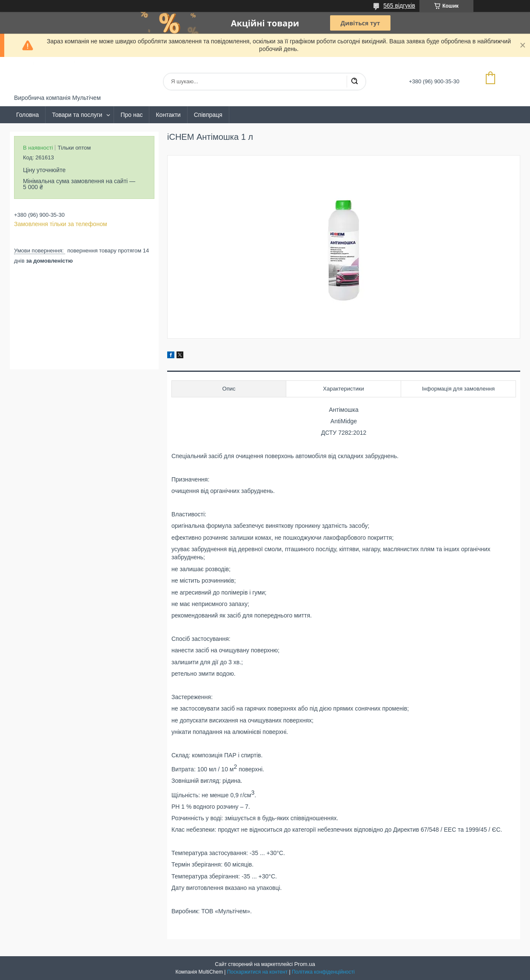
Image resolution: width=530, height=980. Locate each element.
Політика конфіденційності (323, 972)
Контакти (168, 115)
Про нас (131, 115)
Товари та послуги (77, 115)
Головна (27, 115)
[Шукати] (354, 82)
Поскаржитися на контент (257, 972)
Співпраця (208, 115)
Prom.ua (305, 964)
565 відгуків (399, 6)
